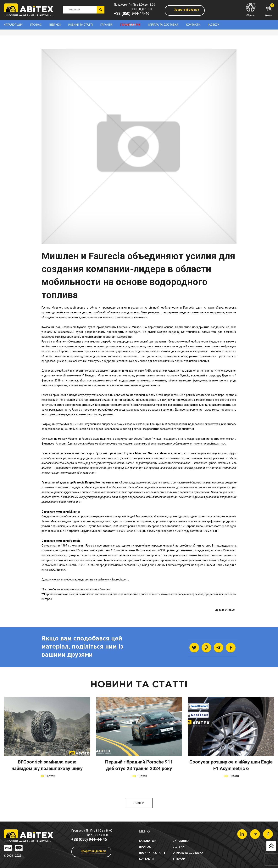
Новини (139, 803)
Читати (50, 776)
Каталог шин (13, 25)
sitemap (179, 859)
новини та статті (81, 25)
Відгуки (55, 25)
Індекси (214, 25)
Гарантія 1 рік (130, 25)
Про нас (36, 25)
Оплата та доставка (163, 25)
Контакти (193, 25)
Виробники (181, 841)
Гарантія (106, 25)
